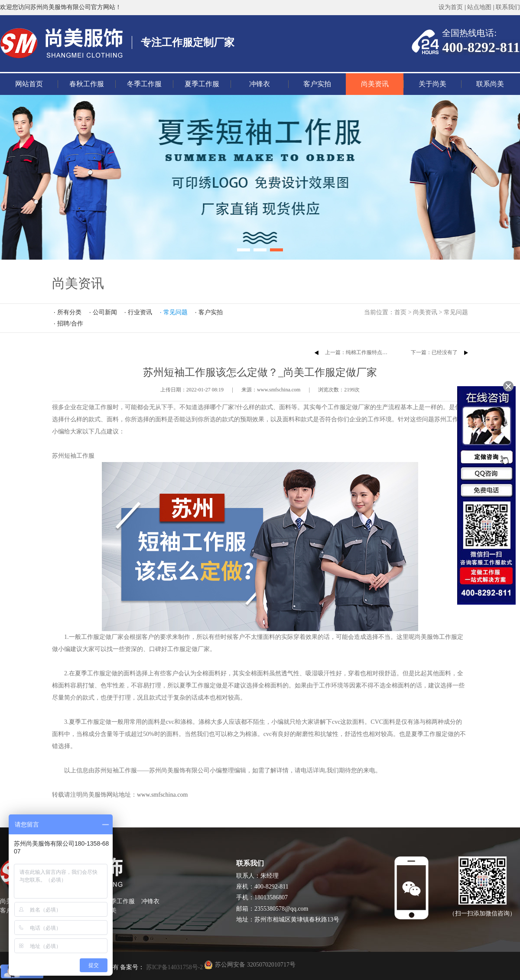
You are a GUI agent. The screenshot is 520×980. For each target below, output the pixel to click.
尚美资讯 (375, 84)
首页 (400, 312)
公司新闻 (105, 312)
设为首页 (451, 7)
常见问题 (456, 312)
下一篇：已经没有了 (434, 352)
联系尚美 (490, 84)
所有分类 (69, 312)
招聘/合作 (70, 324)
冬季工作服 (144, 84)
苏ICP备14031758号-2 (174, 967)
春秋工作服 (87, 84)
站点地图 (479, 7)
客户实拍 (317, 84)
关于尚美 (432, 84)
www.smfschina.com (162, 795)
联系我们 (508, 7)
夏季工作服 (202, 84)
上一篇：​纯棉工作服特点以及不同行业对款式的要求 (385, 352)
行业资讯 (140, 312)
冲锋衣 (260, 84)
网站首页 (29, 84)
